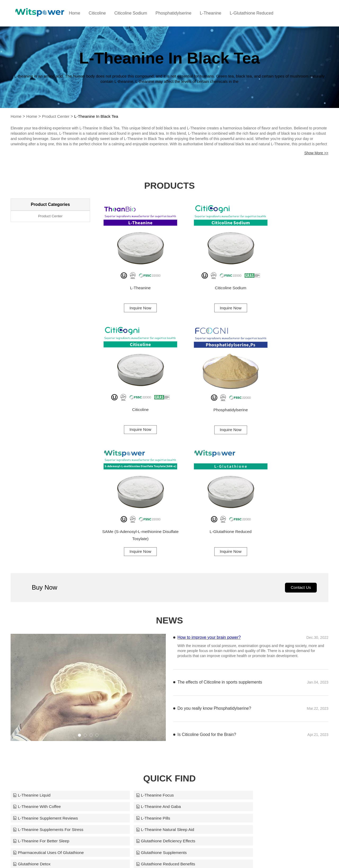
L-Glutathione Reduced (262, 13)
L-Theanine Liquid (32, 653)
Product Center (57, 116)
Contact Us (300, 444)
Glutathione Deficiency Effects (44, 688)
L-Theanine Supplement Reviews (154, 664)
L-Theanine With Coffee (253, 653)
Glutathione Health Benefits (256, 699)
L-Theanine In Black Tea (99, 116)
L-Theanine (221, 13)
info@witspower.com (202, 855)
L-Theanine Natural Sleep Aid (150, 676)
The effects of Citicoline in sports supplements (221, 540)
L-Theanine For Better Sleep (257, 676)
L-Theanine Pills (245, 664)
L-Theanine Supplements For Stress (49, 676)
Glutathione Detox (32, 699)
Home (85, 13)
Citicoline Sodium (141, 13)
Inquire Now (134, 296)
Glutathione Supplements (254, 688)
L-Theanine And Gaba (36, 664)
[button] (79, 592)
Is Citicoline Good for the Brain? (207, 592)
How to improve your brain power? (210, 494)
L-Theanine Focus (140, 653)
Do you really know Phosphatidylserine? (215, 566)
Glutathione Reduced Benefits (151, 699)
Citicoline (108, 13)
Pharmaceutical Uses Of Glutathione (157, 688)
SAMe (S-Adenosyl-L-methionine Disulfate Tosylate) (213, 390)
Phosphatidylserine (184, 13)
